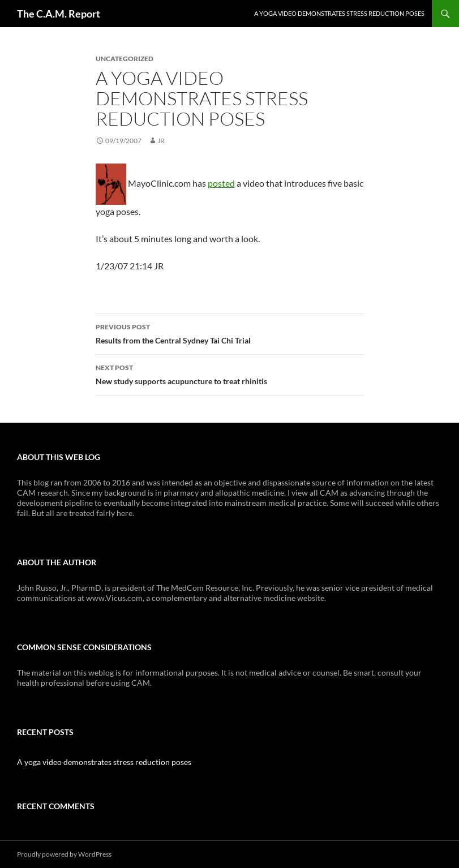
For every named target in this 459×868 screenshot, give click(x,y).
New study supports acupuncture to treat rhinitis (230, 373)
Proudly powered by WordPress (64, 854)
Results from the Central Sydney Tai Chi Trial (230, 333)
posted (221, 183)
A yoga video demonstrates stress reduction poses (339, 13)
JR (161, 141)
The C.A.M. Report (59, 14)
